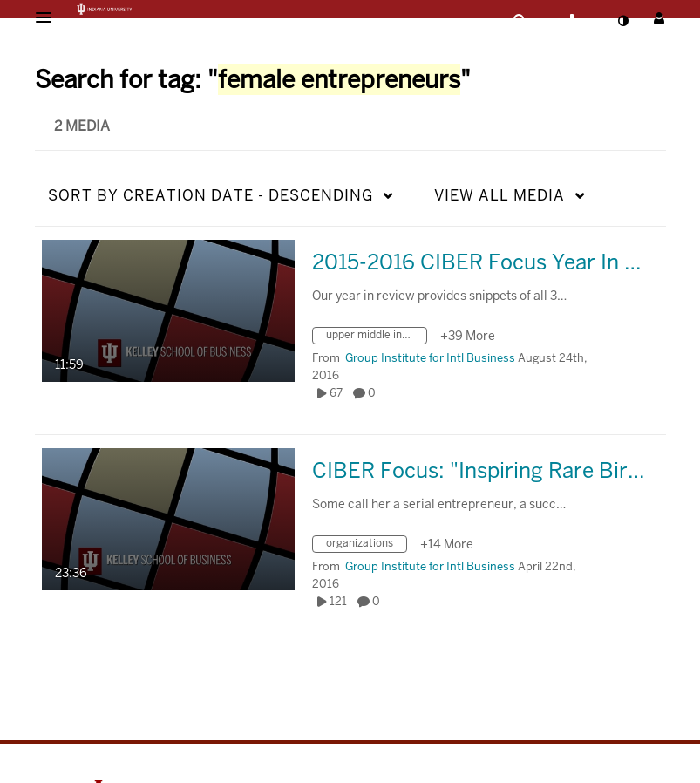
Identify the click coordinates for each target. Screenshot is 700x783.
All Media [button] (500, 195)
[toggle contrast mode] (623, 21)
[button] (49, 17)
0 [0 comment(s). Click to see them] (374, 393)
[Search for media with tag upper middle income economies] (376, 338)
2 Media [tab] (82, 126)
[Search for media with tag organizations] (366, 546)
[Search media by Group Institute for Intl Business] (430, 358)
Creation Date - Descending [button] (211, 195)
